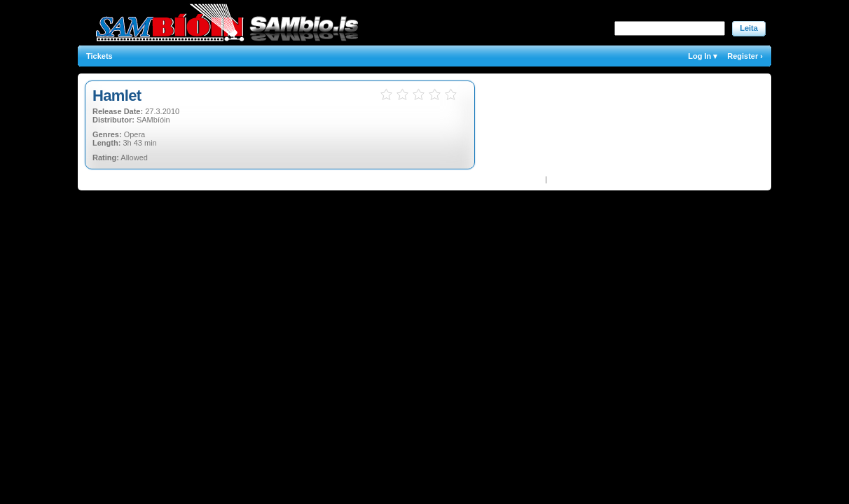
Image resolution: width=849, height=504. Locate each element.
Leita (749, 28)
